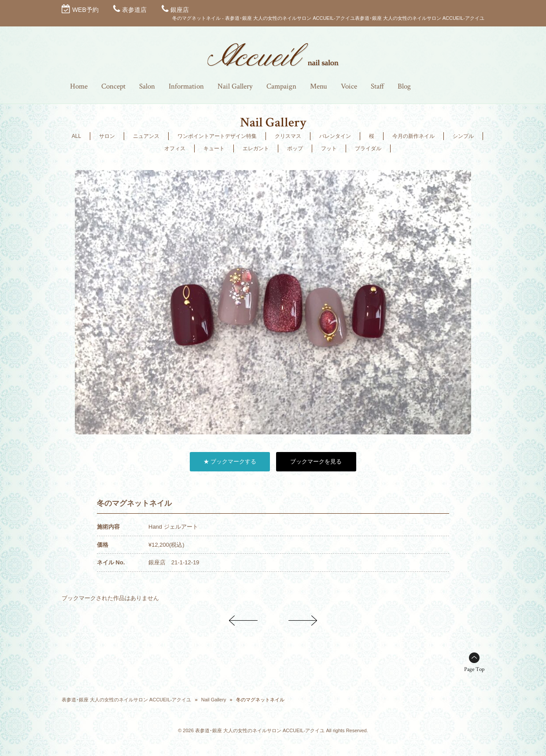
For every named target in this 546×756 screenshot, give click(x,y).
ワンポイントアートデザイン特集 (217, 136)
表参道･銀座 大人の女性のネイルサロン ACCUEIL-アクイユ (126, 700)
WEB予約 (85, 10)
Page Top (474, 669)
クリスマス (288, 136)
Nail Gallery (214, 700)
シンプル (463, 136)
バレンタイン (335, 136)
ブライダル (368, 148)
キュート (214, 148)
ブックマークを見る (316, 461)
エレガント (256, 148)
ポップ (295, 148)
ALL (76, 136)
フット (329, 148)
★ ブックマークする (230, 461)
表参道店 (134, 10)
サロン (107, 136)
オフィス (175, 148)
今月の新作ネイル (413, 136)
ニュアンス (146, 136)
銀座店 (180, 10)
